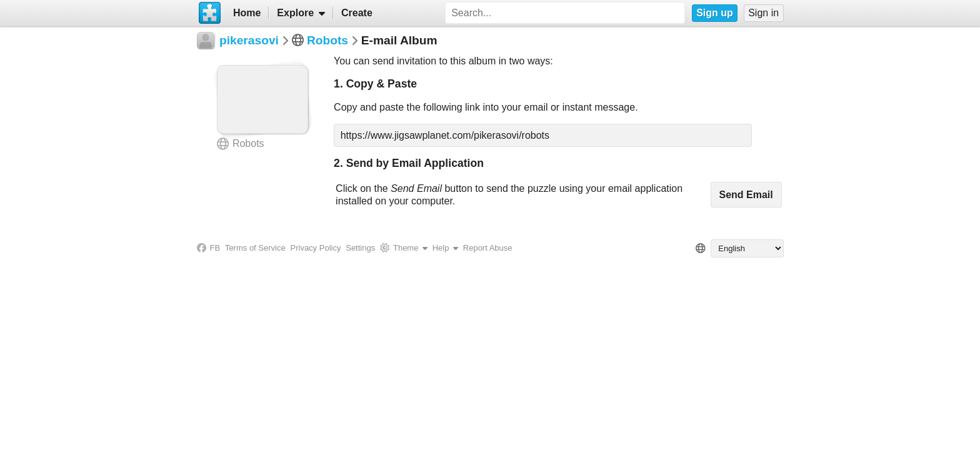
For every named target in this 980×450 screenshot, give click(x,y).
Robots (327, 40)
